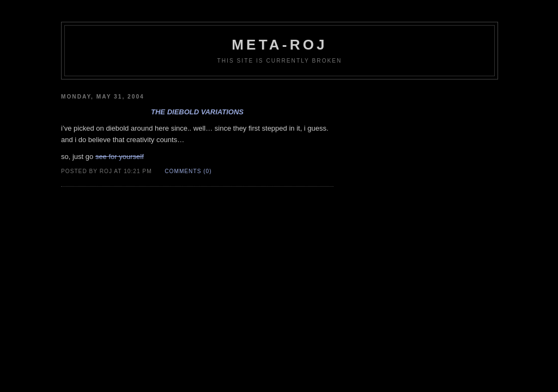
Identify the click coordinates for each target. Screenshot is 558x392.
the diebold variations (197, 112)
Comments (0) (188, 171)
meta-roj (279, 45)
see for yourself (120, 157)
